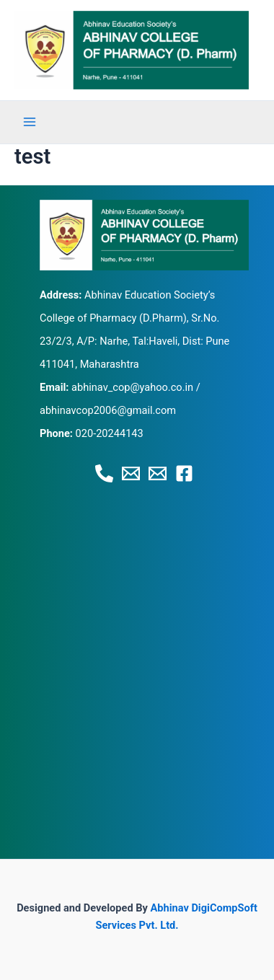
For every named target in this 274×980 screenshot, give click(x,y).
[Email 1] (131, 473)
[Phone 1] (104, 473)
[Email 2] (158, 473)
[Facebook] (184, 473)
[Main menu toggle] (30, 122)
